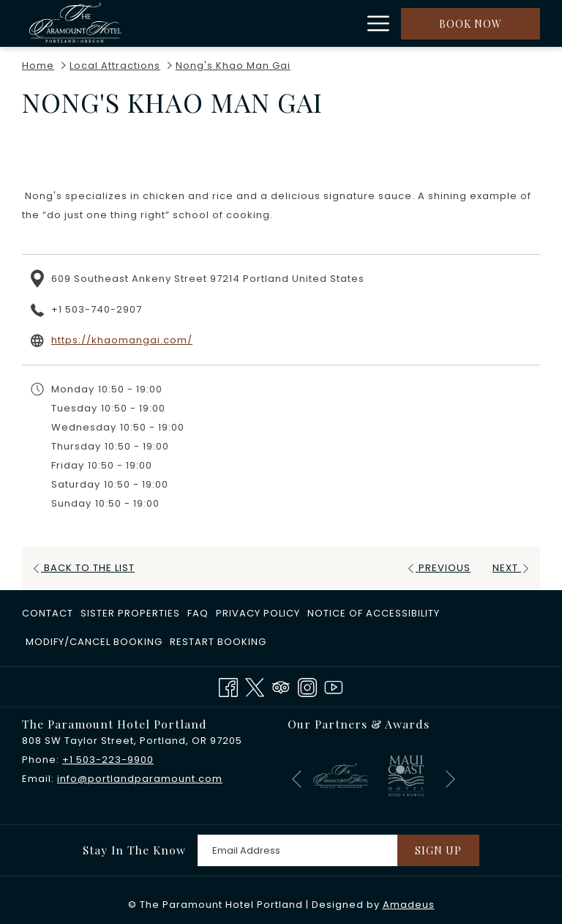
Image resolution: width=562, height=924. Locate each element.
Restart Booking (218, 642)
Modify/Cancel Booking (94, 642)
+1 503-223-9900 (108, 760)
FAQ (198, 613)
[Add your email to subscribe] (297, 850)
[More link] (373, 23)
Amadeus (409, 905)
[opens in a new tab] (341, 775)
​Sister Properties (130, 613)
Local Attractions (115, 66)
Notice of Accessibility (374, 613)
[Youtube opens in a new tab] (334, 686)
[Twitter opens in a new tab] (255, 686)
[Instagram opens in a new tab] (307, 686)
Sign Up (438, 850)
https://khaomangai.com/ (122, 340)
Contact (48, 613)
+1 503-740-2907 (97, 309)
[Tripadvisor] (281, 686)
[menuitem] (255, 23)
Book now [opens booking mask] (471, 24)
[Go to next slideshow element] (450, 779)
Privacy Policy (258, 613)
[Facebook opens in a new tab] (228, 686)
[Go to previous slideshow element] (297, 779)
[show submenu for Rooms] (291, 23)
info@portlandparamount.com (140, 779)
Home (38, 66)
